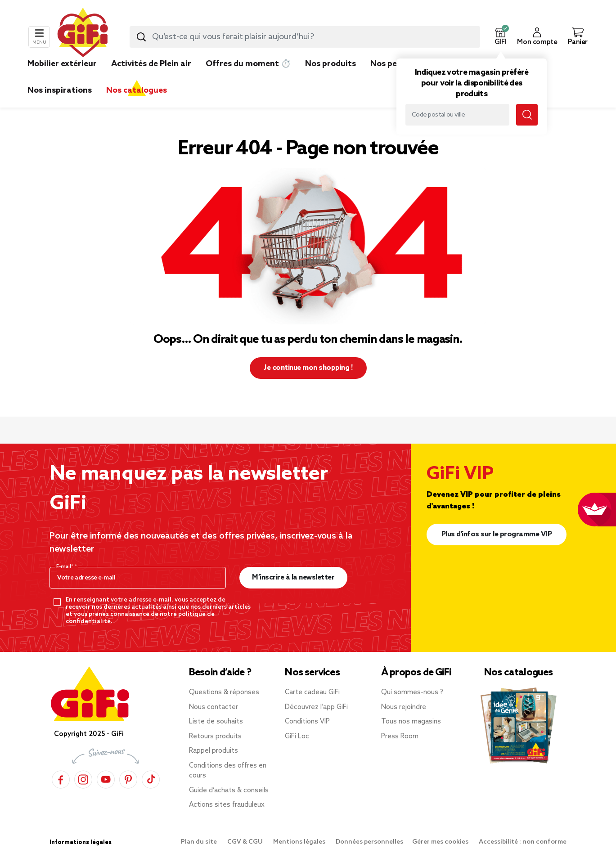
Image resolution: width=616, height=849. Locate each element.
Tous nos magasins (411, 722)
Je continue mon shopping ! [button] (308, 368)
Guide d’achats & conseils (229, 791)
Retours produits (215, 737)
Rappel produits (214, 751)
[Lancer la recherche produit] (141, 37)
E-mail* (65, 567)
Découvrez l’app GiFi (316, 707)
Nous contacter (214, 707)
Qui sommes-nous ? (412, 692)
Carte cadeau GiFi (312, 692)
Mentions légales (300, 842)
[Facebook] (61, 778)
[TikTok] (151, 778)
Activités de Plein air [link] (151, 64)
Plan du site (200, 842)
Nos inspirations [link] (60, 90)
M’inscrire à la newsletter (293, 577)
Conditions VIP (307, 722)
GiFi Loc (297, 737)
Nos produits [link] (330, 64)
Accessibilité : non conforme (523, 842)
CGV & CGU (246, 842)
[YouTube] (106, 778)
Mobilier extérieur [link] (62, 64)
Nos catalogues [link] (137, 90)
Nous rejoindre (404, 707)
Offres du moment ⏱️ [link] (248, 64)
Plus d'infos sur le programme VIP (497, 534)
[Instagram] (83, 778)
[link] (330, 77)
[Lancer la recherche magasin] (527, 115)
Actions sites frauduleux (227, 805)
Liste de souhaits (216, 722)
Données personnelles (369, 842)
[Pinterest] (128, 778)
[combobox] (305, 37)
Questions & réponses (224, 692)
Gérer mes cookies (441, 842)
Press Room (400, 737)
